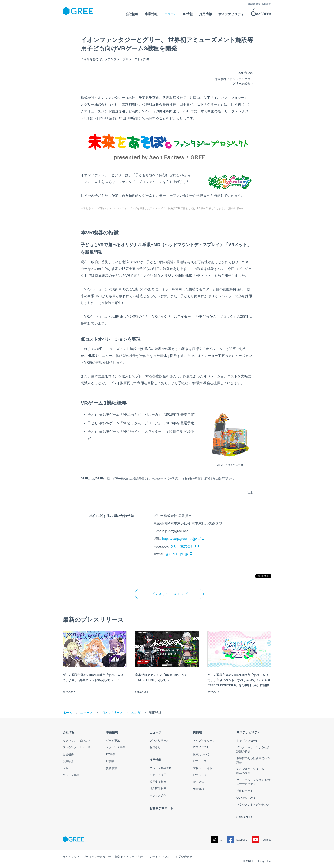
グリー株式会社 (182, 546)
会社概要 (68, 754)
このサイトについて (159, 857)
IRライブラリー (203, 747)
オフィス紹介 (158, 796)
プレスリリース (112, 713)
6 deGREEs (244, 817)
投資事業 (112, 768)
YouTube (262, 840)
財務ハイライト (203, 768)
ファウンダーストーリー (78, 747)
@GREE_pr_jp (177, 554)
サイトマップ (71, 857)
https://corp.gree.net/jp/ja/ (181, 539)
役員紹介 (68, 761)
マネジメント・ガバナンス (253, 805)
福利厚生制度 (158, 789)
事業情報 (112, 732)
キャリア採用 (158, 775)
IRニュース (200, 761)
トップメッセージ (204, 740)
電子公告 (199, 782)
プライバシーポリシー (97, 857)
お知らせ (155, 747)
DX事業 (111, 754)
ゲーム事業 (113, 740)
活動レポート (245, 791)
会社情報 (69, 732)
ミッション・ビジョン (76, 740)
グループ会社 (71, 775)
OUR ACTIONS (246, 798)
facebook (237, 840)
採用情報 (155, 760)
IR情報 (197, 732)
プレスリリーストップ (169, 594)
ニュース (86, 713)
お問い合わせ (184, 857)
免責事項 (199, 789)
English (267, 4)
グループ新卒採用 (161, 768)
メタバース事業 (116, 747)
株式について (201, 754)
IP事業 (110, 761)
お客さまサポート (161, 808)
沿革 (65, 768)
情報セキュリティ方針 (129, 857)
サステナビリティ (248, 732)
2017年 (136, 713)
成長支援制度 (158, 782)
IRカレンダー (201, 775)
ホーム (68, 713)
